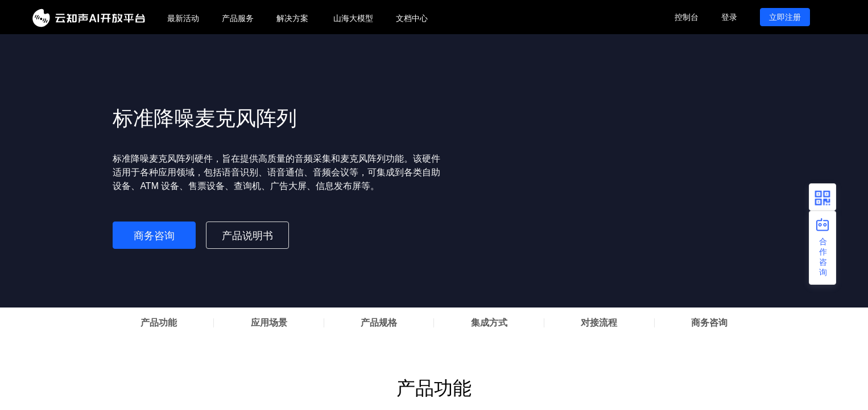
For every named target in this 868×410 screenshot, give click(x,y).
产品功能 (159, 323)
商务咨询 (154, 236)
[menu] (410, 17)
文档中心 (412, 18)
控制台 (687, 17)
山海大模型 (353, 18)
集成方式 (489, 323)
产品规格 (379, 323)
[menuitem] (183, 19)
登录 (729, 17)
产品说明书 (247, 236)
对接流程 (599, 323)
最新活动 (183, 18)
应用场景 (269, 323)
